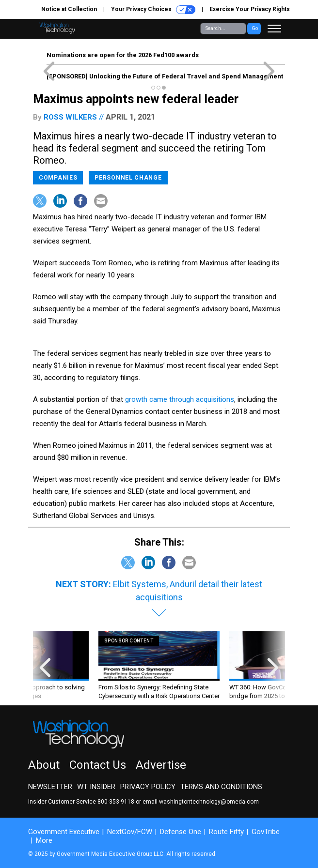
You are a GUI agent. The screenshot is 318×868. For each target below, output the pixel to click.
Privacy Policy (148, 787)
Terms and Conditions (221, 787)
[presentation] (45, 666)
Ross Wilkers (70, 117)
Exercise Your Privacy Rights (250, 9)
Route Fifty (226, 832)
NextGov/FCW (130, 832)
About (44, 765)
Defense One (181, 832)
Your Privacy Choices (153, 10)
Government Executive (64, 832)
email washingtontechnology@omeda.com (201, 802)
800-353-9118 (116, 802)
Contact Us (98, 765)
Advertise (161, 765)
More (44, 840)
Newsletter (50, 787)
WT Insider (96, 787)
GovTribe (266, 832)
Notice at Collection (69, 9)
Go (255, 28)
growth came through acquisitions (180, 399)
